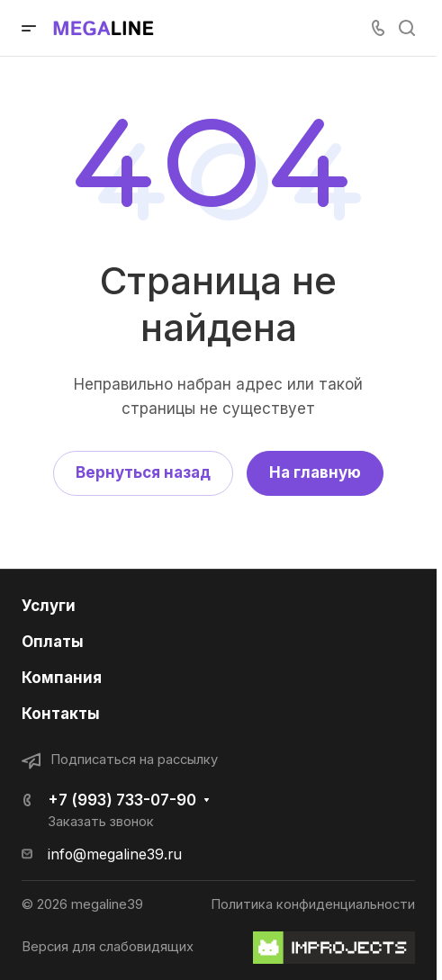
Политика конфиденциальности (313, 904)
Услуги (49, 606)
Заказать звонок (101, 822)
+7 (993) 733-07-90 (122, 800)
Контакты (61, 714)
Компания (62, 678)
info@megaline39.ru (115, 854)
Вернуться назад (143, 472)
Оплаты (53, 642)
